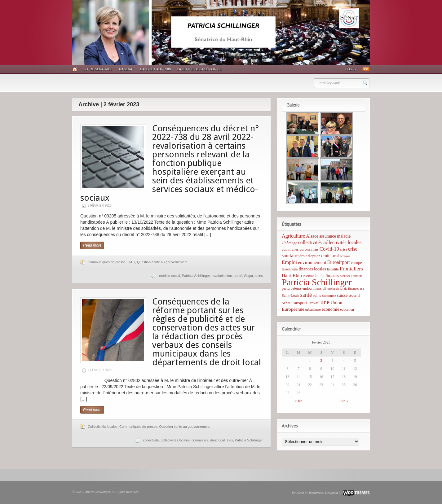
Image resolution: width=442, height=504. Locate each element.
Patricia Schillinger (196, 276)
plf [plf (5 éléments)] (324, 288)
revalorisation (222, 276)
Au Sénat (126, 69)
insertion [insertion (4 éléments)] (309, 276)
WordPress (316, 493)
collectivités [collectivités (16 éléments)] (310, 242)
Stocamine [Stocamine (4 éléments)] (329, 296)
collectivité (151, 440)
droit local (217, 440)
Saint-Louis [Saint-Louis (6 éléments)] (290, 296)
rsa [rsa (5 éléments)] (362, 288)
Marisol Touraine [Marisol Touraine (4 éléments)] (351, 276)
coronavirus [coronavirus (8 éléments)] (309, 249)
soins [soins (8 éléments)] (317, 295)
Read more (92, 245)
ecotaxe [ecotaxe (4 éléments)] (345, 256)
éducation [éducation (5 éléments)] (347, 309)
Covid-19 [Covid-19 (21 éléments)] (329, 249)
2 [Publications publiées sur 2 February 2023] (321, 361)
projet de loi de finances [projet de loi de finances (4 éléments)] (343, 289)
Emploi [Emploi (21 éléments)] (289, 262)
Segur (248, 276)
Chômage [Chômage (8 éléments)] (290, 243)
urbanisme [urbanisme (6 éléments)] (313, 309)
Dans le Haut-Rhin (156, 69)
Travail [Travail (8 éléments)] (314, 303)
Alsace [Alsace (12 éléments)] (312, 236)
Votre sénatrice (98, 69)
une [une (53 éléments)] (325, 302)
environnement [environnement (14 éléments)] (312, 262)
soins (259, 276)
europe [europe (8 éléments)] (356, 263)
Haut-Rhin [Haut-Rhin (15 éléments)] (292, 275)
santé (238, 276)
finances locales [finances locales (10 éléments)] (312, 269)
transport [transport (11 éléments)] (299, 303)
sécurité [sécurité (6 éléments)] (355, 296)
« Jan (299, 401)
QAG (131, 262)
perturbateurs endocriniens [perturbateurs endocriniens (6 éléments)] (302, 288)
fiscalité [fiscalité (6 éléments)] (333, 269)
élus (230, 440)
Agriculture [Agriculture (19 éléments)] (293, 236)
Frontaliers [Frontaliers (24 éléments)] (351, 269)
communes (200, 440)
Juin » (344, 401)
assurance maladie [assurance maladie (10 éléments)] (335, 236)
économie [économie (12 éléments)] (331, 309)
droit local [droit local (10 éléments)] (330, 256)
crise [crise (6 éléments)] (344, 249)
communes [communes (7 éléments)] (290, 249)
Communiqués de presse (107, 262)
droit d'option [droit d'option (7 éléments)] (310, 256)
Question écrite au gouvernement (162, 262)
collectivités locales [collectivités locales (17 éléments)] (342, 242)
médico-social (169, 276)
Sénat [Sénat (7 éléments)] (286, 303)
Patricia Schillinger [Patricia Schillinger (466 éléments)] (317, 282)
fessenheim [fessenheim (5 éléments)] (290, 269)
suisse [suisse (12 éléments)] (342, 295)
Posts (351, 69)
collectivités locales (175, 440)
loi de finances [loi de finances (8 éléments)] (327, 276)
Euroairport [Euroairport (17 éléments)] (338, 262)
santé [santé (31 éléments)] (306, 295)
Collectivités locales (103, 427)
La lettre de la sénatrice (199, 69)
